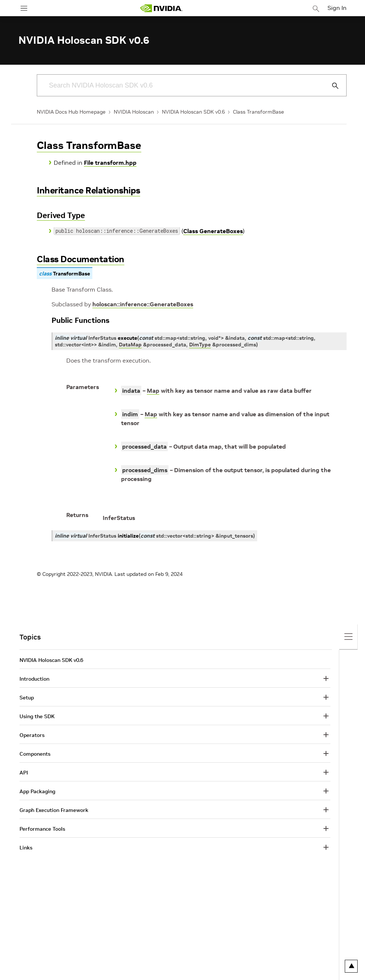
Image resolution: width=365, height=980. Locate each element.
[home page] (161, 8)
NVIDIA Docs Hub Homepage (71, 112)
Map (153, 391)
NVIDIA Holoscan (134, 112)
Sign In (337, 8)
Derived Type (61, 215)
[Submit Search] (331, 86)
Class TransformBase (258, 112)
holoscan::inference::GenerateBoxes (143, 304)
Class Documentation (81, 259)
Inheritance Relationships (88, 190)
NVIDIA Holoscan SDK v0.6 (193, 112)
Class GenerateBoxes (213, 231)
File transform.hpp (110, 163)
